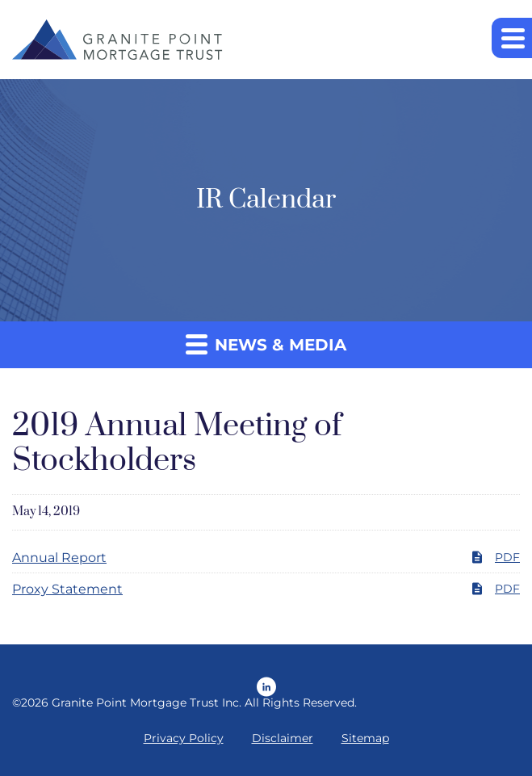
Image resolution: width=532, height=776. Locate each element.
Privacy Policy (184, 738)
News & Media (266, 344)
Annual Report (59, 558)
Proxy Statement (67, 589)
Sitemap (365, 738)
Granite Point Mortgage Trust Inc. (147, 703)
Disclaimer (283, 738)
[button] (512, 38)
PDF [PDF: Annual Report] (495, 557)
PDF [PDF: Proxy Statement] (495, 589)
